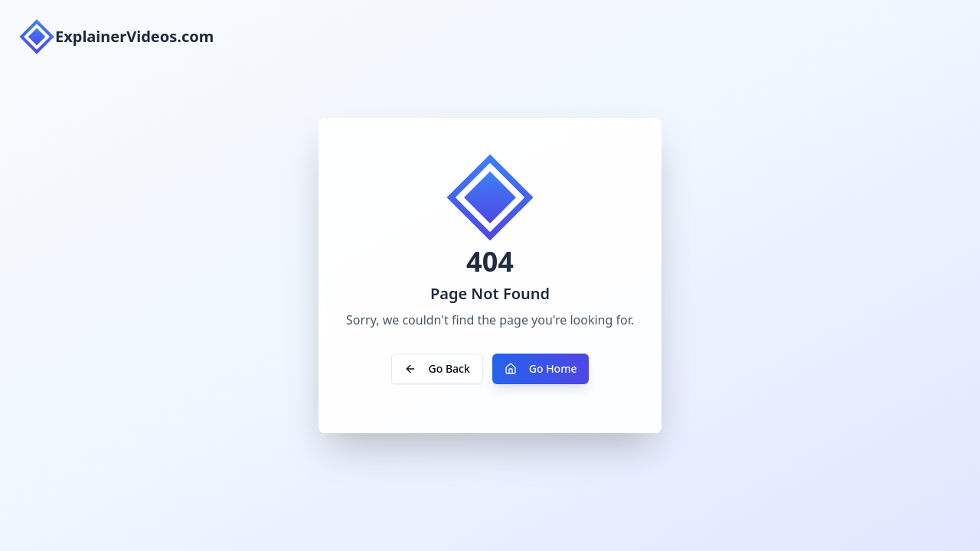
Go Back (437, 368)
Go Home (541, 368)
